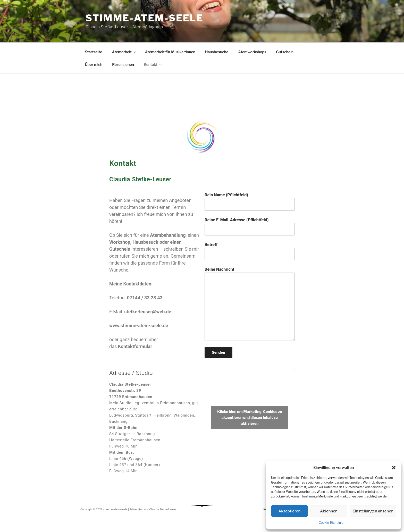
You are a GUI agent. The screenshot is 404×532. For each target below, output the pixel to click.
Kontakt (153, 65)
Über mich (94, 65)
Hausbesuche (217, 52)
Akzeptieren (289, 511)
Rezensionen (123, 65)
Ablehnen (329, 511)
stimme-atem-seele (144, 18)
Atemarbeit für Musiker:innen (170, 52)
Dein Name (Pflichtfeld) (250, 201)
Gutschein (285, 52)
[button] (394, 468)
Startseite (94, 52)
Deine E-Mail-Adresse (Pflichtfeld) (250, 226)
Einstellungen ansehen (373, 511)
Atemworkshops (252, 52)
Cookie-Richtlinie (331, 523)
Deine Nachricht (250, 304)
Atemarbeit (124, 52)
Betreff (250, 251)
